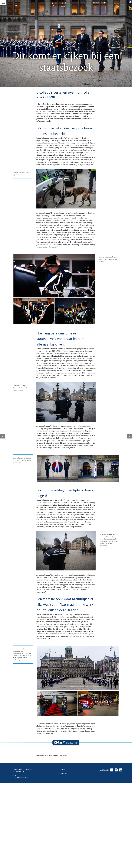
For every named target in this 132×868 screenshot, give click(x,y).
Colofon (63, 854)
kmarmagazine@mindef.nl (23, 865)
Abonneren (64, 858)
